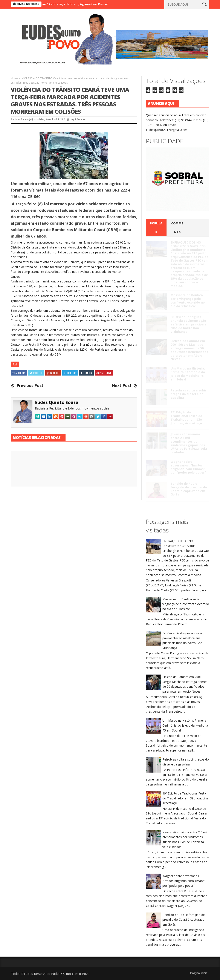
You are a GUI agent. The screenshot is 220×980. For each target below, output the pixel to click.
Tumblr (86, 373)
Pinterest (104, 373)
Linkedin (70, 373)
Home (15, 78)
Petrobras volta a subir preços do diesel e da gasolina (188, 394)
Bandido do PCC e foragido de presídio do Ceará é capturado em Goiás (189, 489)
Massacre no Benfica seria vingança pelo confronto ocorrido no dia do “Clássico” (188, 300)
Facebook (19, 373)
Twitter (36, 373)
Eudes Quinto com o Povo (70, 974)
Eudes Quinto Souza (57, 402)
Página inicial (199, 973)
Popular (156, 228)
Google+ (53, 373)
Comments (177, 228)
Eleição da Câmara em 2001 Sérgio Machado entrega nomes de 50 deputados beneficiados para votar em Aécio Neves (189, 350)
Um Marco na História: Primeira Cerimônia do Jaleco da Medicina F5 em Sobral (188, 374)
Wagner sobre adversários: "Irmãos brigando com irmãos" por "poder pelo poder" (188, 467)
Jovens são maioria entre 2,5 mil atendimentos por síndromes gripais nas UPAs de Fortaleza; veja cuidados (189, 443)
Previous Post (30, 386)
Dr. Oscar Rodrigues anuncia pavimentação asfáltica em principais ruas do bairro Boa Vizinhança (188, 324)
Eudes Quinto (21, 119)
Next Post (122, 386)
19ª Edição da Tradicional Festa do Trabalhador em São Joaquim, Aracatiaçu (186, 418)
